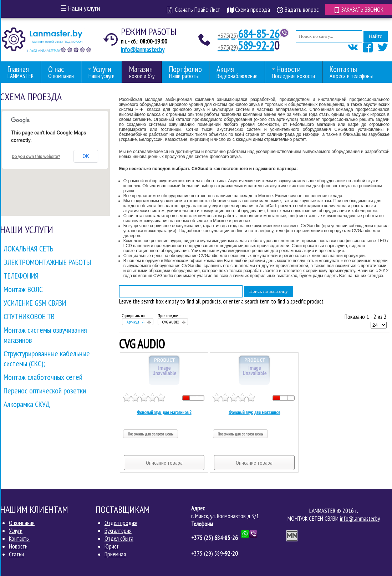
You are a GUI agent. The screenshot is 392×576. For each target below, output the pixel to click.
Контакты (19, 539)
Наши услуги (80, 8)
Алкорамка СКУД (27, 404)
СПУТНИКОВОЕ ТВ (29, 316)
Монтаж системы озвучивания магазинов (45, 335)
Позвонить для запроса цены (151, 434)
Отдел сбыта (119, 539)
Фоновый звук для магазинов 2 (164, 412)
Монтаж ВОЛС (23, 289)
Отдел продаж (121, 523)
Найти (376, 36)
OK (86, 156)
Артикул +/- (136, 322)
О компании (22, 523)
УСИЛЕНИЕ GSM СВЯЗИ (35, 303)
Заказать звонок (358, 9)
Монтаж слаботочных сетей (43, 377)
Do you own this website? (36, 157)
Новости (18, 546)
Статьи (16, 554)
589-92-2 (246, 45)
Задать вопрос (297, 9)
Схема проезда (248, 9)
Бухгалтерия (118, 531)
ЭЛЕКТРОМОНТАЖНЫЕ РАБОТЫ (47, 262)
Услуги (16, 531)
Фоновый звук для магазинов (254, 412)
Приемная (115, 554)
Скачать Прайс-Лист (193, 9)
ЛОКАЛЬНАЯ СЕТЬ (29, 249)
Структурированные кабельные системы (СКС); (47, 358)
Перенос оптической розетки (45, 391)
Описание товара (164, 463)
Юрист (112, 546)
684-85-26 (248, 34)
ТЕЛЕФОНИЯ (21, 276)
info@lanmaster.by (143, 50)
